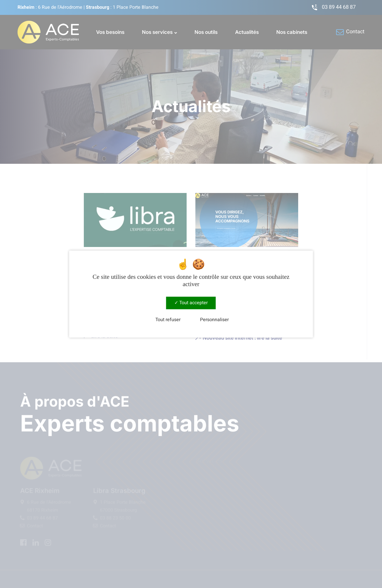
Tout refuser (168, 320)
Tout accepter (191, 303)
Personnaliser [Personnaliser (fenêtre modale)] (214, 320)
